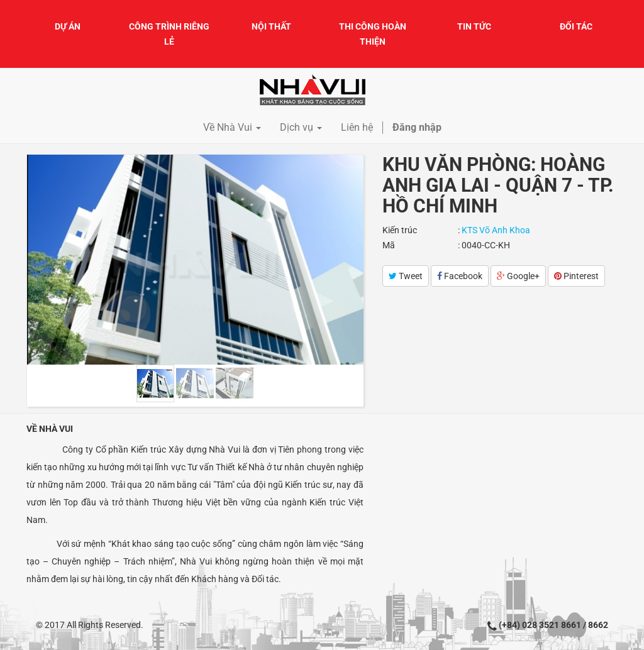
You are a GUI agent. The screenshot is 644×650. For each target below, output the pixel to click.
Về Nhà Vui (50, 429)
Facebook (460, 276)
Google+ (518, 276)
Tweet (406, 276)
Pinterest (576, 276)
